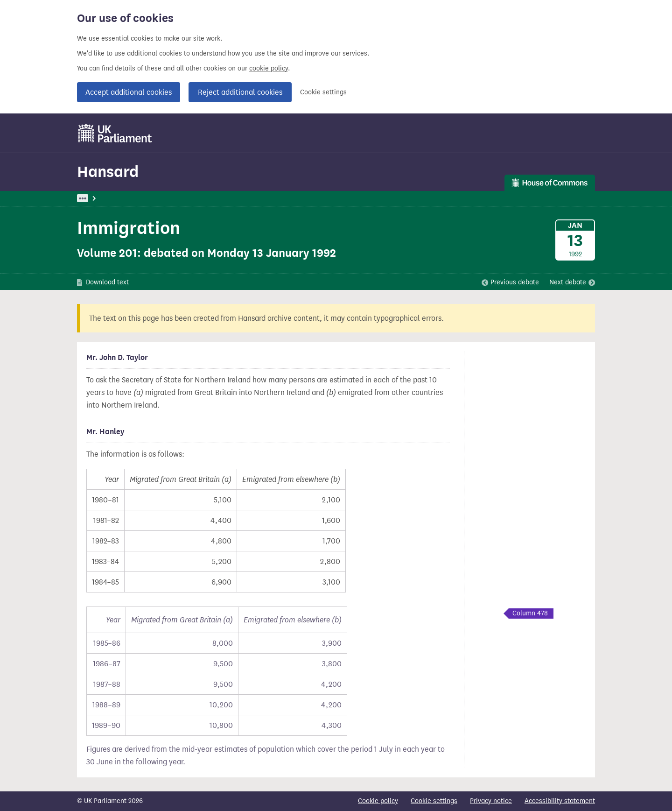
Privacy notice (491, 801)
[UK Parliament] (115, 133)
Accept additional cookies (129, 92)
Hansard (108, 172)
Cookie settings (323, 92)
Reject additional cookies (240, 92)
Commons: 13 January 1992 (209, 198)
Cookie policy (378, 801)
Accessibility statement (560, 801)
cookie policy (269, 68)
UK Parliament (98, 198)
